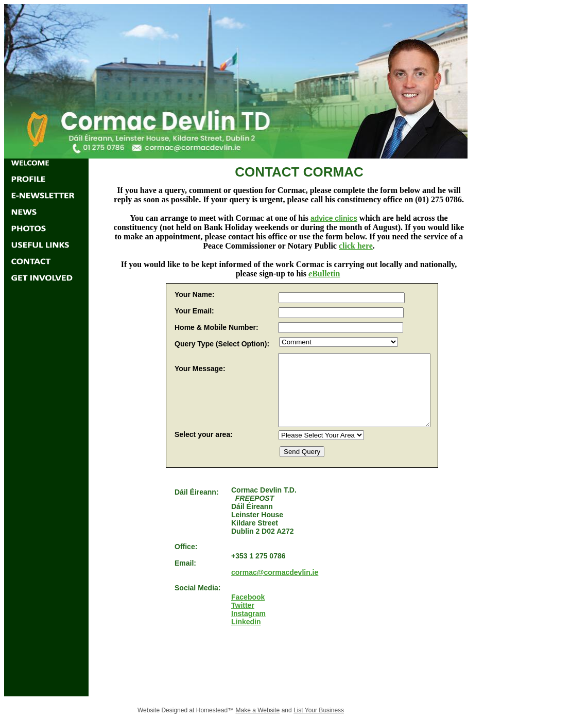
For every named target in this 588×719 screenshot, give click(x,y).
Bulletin (326, 274)
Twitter (243, 605)
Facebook (248, 597)
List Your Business (319, 710)
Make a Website (257, 710)
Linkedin (246, 622)
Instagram (248, 613)
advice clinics (334, 218)
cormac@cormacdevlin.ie (275, 572)
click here (356, 246)
